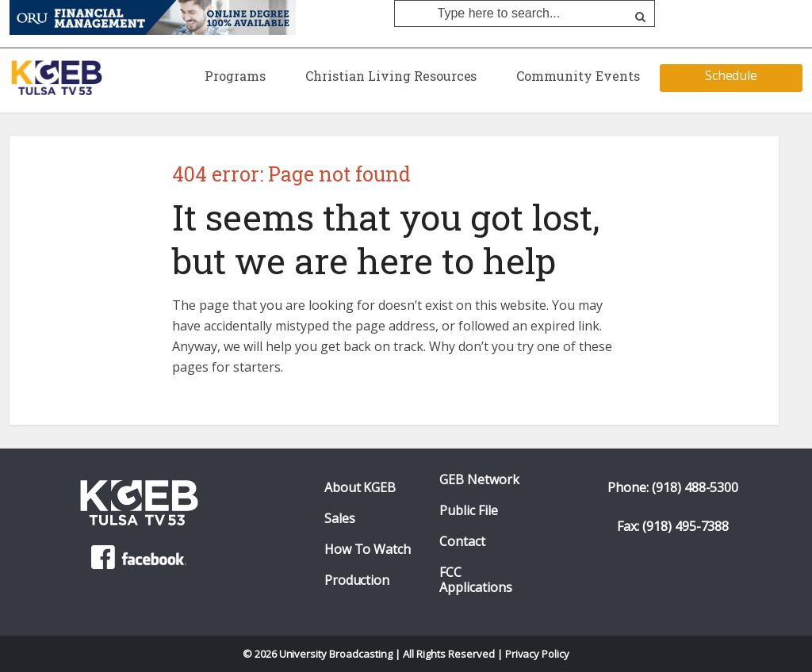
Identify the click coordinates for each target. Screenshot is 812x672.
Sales (340, 519)
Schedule (732, 75)
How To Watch (368, 550)
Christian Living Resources (391, 76)
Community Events (578, 76)
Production (357, 580)
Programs (235, 76)
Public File (469, 511)
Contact (462, 542)
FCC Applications (476, 580)
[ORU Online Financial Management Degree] (153, 17)
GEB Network (479, 480)
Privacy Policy (538, 654)
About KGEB (360, 488)
